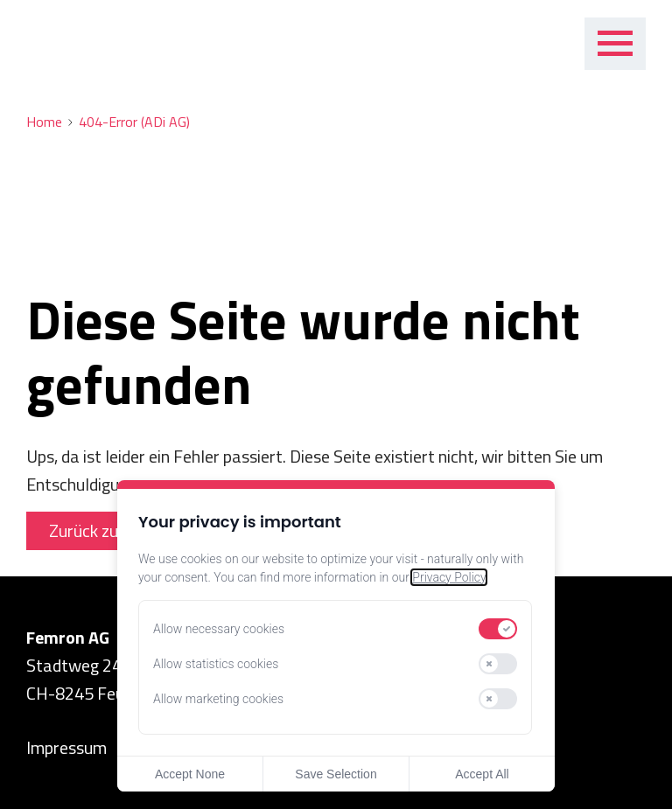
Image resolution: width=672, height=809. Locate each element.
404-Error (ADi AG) (134, 122)
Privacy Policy (449, 577)
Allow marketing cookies (218, 699)
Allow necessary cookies (219, 629)
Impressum (66, 747)
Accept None (190, 774)
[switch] (498, 629)
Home (44, 122)
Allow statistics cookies (216, 664)
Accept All (482, 774)
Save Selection (336, 774)
